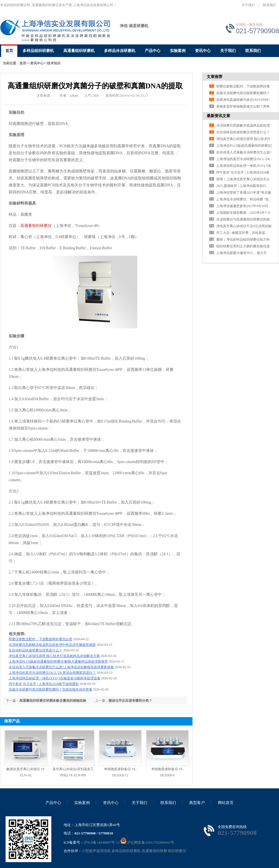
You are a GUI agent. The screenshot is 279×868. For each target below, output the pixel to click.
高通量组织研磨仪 (36, 226)
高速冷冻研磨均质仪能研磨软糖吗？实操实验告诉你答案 (50, 689)
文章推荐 (215, 77)
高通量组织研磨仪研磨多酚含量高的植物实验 (53, 701)
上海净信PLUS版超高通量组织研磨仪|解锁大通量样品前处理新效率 (58, 661)
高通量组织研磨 (154, 851)
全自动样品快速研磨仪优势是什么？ (35, 650)
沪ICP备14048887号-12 (102, 842)
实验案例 (178, 51)
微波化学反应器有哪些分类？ (130, 701)
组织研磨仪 (177, 851)
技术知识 (54, 63)
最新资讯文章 (218, 116)
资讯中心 (203, 51)
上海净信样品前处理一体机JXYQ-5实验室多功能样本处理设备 (55, 678)
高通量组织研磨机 (79, 51)
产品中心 (153, 51)
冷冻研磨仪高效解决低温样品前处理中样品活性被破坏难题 (52, 645)
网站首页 (226, 803)
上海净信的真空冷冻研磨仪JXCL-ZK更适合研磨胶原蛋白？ (52, 673)
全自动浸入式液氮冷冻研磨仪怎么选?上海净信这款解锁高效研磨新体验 (61, 667)
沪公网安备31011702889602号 (147, 842)
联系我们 (270, 5)
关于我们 (248, 5)
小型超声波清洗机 (96, 851)
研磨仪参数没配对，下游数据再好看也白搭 (40, 639)
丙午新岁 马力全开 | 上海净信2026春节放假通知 (44, 684)
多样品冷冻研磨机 (120, 51)
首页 (9, 51)
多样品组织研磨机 (38, 51)
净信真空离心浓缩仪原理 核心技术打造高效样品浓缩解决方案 (54, 656)
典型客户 (197, 803)
